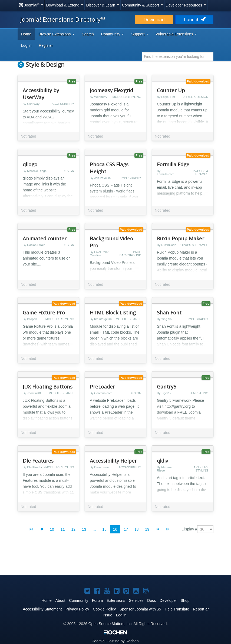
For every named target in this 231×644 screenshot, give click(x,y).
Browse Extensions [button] (56, 34)
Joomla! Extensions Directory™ (63, 19)
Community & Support (142, 5)
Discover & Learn (102, 5)
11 (63, 529)
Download (154, 20)
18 (137, 529)
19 (147, 529)
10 (52, 529)
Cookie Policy (104, 609)
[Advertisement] (116, 559)
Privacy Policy (77, 609)
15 (104, 529)
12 (73, 529)
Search (88, 34)
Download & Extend (65, 5)
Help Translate (177, 609)
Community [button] (113, 34)
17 (126, 529)
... (94, 529)
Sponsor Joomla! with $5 (140, 609)
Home (26, 34)
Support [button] (140, 34)
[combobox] (178, 57)
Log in (26, 45)
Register (46, 45)
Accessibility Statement (42, 609)
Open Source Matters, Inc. (110, 624)
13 (84, 529)
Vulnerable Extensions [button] (176, 34)
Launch (194, 20)
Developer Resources (186, 5)
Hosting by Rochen (115, 641)
